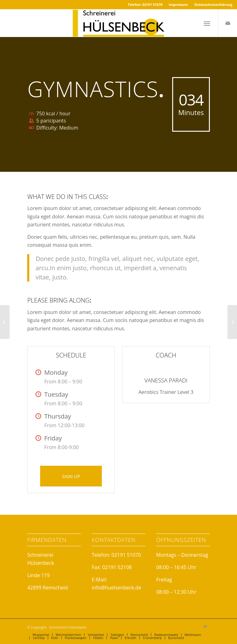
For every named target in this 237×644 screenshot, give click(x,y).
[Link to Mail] (228, 23)
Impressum (178, 4)
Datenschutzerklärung (213, 4)
